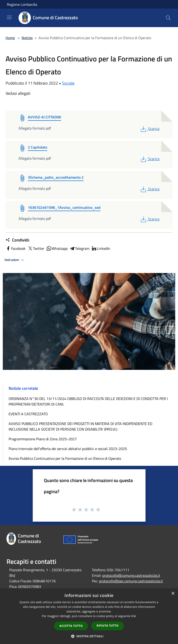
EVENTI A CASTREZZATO (28, 414)
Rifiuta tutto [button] (108, 626)
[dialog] (89, 616)
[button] (89, 636)
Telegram (79, 248)
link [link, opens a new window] (134, 616)
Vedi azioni (15, 260)
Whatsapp (57, 248)
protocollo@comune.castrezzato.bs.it (131, 575)
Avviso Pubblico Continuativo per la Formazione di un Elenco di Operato (65, 458)
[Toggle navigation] (9, 17)
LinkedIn (101, 248)
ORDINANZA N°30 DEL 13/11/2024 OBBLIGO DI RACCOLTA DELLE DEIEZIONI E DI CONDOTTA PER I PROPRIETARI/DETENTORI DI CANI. (88, 401)
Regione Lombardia (22, 4)
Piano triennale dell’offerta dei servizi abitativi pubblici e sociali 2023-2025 (68, 449)
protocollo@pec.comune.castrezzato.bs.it (131, 581)
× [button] (173, 594)
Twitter (36, 248)
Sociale (68, 83)
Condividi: (18, 240)
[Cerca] (168, 18)
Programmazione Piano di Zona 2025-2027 (43, 439)
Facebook (16, 248)
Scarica (150, 129)
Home (10, 38)
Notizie (27, 38)
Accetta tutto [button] (71, 626)
